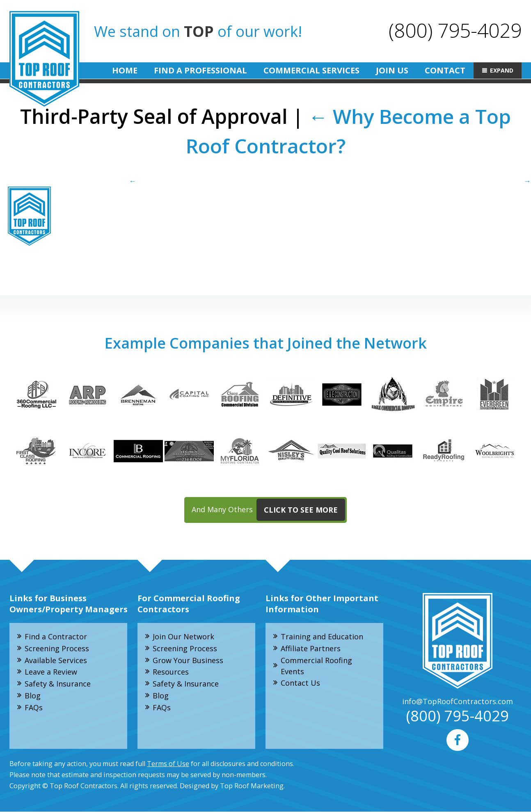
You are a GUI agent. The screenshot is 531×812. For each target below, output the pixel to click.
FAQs (34, 707)
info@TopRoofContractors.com (458, 701)
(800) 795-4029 (455, 30)
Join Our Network (183, 636)
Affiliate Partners (311, 648)
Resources (171, 672)
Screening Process (57, 648)
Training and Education (322, 636)
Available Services (56, 660)
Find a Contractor (56, 636)
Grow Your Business (188, 660)
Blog (33, 696)
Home (125, 70)
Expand (502, 70)
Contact (445, 70)
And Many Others (268, 510)
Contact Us (300, 683)
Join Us (392, 70)
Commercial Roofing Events (316, 666)
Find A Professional (200, 70)
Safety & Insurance (58, 684)
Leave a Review (51, 672)
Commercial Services (311, 70)
